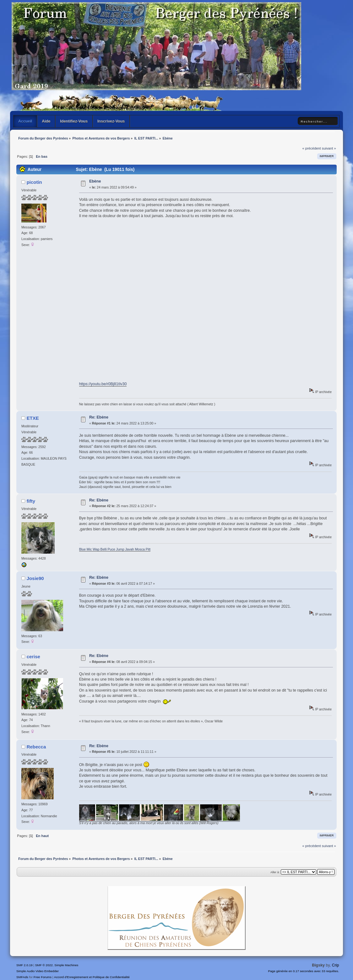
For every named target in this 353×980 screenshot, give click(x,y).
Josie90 (35, 578)
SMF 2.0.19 (24, 965)
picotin (34, 182)
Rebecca (36, 747)
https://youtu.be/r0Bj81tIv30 (103, 384)
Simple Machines (66, 965)
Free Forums (43, 977)
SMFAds (22, 977)
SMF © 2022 (44, 965)
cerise (33, 657)
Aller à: (275, 872)
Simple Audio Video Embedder (38, 971)
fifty (31, 501)
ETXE (33, 418)
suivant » (329, 148)
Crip (336, 965)
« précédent (311, 148)
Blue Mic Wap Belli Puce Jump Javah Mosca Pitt (115, 549)
